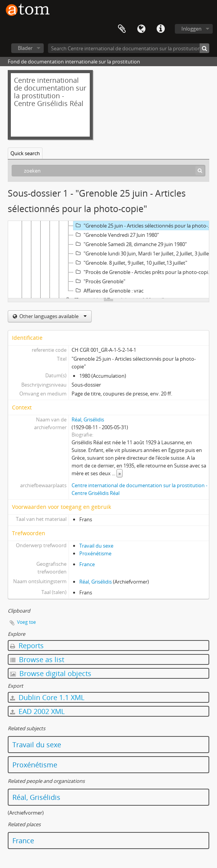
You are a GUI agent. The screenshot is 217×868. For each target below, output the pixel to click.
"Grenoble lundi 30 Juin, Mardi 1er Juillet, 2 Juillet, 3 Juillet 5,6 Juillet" (144, 253)
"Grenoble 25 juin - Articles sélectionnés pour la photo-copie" (144, 226)
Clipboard (122, 29)
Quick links (161, 29)
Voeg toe (26, 622)
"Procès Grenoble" (99, 281)
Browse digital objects (51, 673)
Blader (25, 48)
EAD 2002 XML (37, 711)
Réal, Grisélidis (88, 419)
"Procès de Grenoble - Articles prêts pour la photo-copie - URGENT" (144, 272)
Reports (27, 645)
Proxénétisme (95, 553)
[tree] (108, 260)
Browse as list (37, 659)
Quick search (25, 153)
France (87, 564)
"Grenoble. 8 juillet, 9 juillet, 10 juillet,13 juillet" (130, 263)
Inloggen (191, 29)
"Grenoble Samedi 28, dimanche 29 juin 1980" (130, 244)
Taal (141, 29)
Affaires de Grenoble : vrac (108, 291)
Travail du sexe (96, 546)
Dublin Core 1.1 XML (47, 697)
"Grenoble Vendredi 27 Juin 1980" (116, 235)
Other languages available (52, 316)
